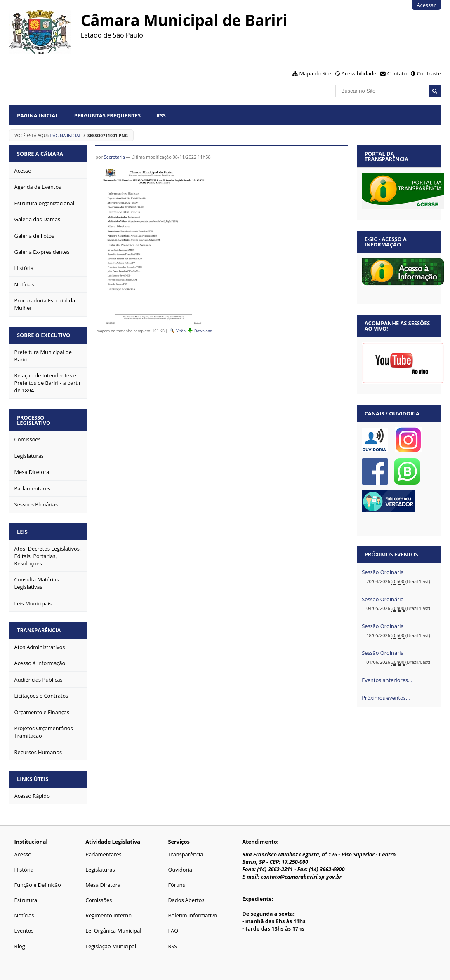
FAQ (173, 931)
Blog (20, 946)
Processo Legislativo (34, 420)
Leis (22, 532)
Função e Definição (38, 885)
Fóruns (176, 885)
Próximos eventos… (386, 698)
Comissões (99, 900)
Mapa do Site (316, 73)
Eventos (24, 931)
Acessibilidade (359, 73)
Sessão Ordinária (383, 572)
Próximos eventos (391, 554)
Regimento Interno (108, 915)
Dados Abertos (186, 900)
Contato (397, 73)
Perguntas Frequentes (107, 115)
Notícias (24, 915)
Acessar (426, 5)
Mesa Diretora (103, 885)
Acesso (23, 854)
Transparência (39, 630)
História (24, 870)
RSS (161, 115)
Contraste (429, 73)
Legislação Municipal (111, 946)
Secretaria (114, 157)
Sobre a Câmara (40, 154)
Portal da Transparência (386, 156)
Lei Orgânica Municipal (113, 931)
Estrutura (26, 900)
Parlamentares (103, 854)
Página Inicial (38, 115)
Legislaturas (100, 870)
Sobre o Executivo (44, 335)
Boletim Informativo (192, 915)
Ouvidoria (180, 870)
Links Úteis (33, 779)
